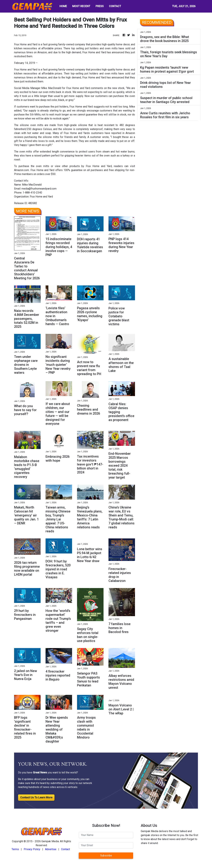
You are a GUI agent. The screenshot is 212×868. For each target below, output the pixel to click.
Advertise (51, 849)
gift (16, 141)
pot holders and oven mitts (101, 74)
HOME (63, 6)
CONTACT (115, 6)
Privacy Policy (32, 849)
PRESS (100, 6)
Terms (15, 849)
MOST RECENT (81, 6)
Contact (66, 849)
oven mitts (43, 166)
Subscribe (106, 856)
